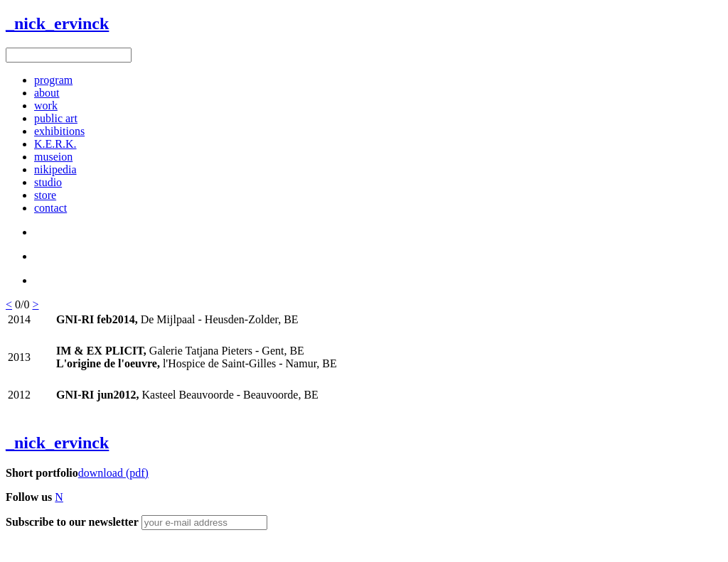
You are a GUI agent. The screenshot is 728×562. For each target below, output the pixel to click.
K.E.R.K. (55, 144)
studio (48, 182)
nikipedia (55, 169)
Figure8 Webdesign (93, 547)
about (47, 93)
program (53, 80)
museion (53, 157)
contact (50, 208)
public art (56, 118)
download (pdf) (113, 473)
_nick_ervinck (57, 23)
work (46, 106)
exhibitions (59, 131)
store (45, 195)
